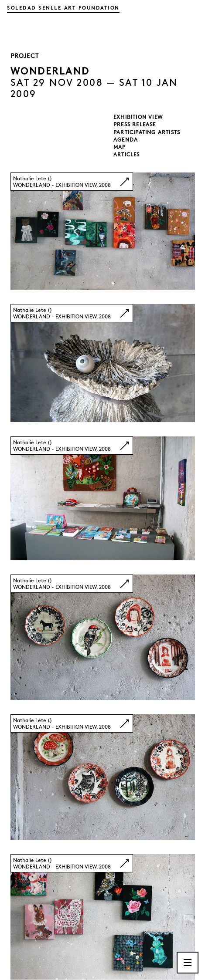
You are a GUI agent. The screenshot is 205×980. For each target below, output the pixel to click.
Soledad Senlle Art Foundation (63, 8)
